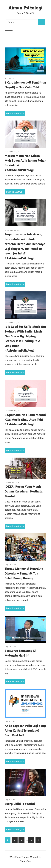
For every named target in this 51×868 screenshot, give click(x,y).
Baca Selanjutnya (14, 113)
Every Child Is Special (20, 804)
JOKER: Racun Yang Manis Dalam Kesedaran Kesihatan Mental (24, 491)
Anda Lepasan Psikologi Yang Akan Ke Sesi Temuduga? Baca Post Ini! (25, 730)
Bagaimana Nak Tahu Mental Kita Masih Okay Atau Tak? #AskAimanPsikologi (25, 420)
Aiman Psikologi (26, 8)
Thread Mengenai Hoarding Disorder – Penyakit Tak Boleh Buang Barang (24, 573)
